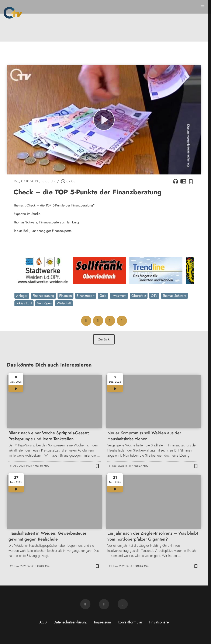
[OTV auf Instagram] (123, 604)
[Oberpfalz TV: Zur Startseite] (13, 13)
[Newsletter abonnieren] (85, 604)
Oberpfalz (139, 296)
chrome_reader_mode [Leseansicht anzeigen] (183, 181)
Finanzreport (86, 296)
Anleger (22, 296)
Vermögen (44, 303)
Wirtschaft (64, 303)
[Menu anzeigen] (203, 7)
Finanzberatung (43, 296)
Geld (103, 296)
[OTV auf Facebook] (104, 604)
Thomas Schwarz (174, 296)
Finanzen (65, 296)
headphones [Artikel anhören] (176, 181)
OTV (154, 296)
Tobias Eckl (24, 303)
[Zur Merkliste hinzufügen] (191, 181)
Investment (119, 296)
